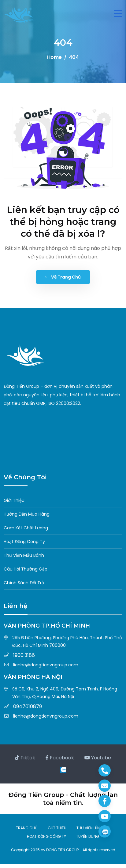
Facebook (60, 758)
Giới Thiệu (14, 500)
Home (54, 57)
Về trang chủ (63, 277)
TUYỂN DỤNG (88, 836)
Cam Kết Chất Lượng (26, 528)
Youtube (98, 758)
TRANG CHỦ (27, 828)
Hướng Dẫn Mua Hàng (27, 514)
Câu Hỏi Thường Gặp (26, 569)
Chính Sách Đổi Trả (24, 583)
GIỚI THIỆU (57, 828)
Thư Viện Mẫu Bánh (24, 555)
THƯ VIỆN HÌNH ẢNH (93, 828)
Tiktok (25, 758)
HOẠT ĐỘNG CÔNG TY (46, 836)
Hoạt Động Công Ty (24, 542)
